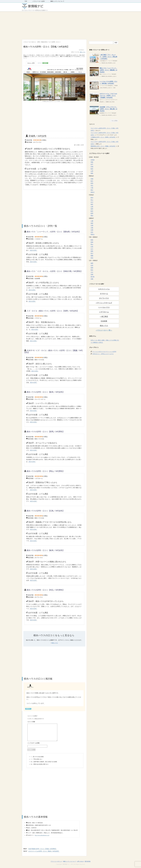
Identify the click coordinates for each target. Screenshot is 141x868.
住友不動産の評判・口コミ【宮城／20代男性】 (42, 849)
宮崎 (92, 274)
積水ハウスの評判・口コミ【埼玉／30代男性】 (45, 590)
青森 (92, 162)
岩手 (92, 164)
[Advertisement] (70, 25)
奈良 (92, 232)
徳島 (92, 251)
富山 (92, 200)
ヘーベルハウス (104, 307)
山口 (92, 249)
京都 (92, 225)
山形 (92, 171)
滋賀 (92, 223)
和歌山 (93, 234)
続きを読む (34, 250)
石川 (92, 202)
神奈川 (93, 192)
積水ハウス (83, 52)
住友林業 (104, 321)
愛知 (92, 216)
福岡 (92, 263)
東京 (92, 190)
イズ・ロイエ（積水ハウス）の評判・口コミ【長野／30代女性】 (53, 311)
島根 (92, 242)
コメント (43, 63)
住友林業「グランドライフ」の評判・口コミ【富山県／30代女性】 (108, 109)
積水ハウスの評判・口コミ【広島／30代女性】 (45, 511)
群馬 (92, 183)
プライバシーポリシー (56, 861)
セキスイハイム (104, 289)
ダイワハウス (104, 298)
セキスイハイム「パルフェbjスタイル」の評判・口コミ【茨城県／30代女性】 (108, 96)
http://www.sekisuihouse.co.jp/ (42, 835)
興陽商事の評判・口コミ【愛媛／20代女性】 (103, 146)
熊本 (92, 270)
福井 (92, 204)
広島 (92, 247)
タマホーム (104, 294)
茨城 (92, 179)
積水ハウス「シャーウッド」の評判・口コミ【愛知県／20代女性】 (54, 232)
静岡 (92, 213)
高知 (92, 258)
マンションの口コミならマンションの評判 (104, 352)
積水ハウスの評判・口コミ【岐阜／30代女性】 (45, 392)
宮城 (92, 167)
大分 (92, 272)
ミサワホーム (104, 312)
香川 (92, 253)
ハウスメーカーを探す (39, 1)
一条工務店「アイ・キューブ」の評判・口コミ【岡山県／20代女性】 (108, 57)
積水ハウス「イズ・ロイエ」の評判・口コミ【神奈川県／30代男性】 (54, 271)
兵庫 (92, 230)
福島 (92, 173)
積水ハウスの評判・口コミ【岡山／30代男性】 (45, 471)
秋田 (92, 169)
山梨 (92, 207)
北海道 (93, 160)
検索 (116, 43)
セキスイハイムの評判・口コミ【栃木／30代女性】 (44, 851)
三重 (92, 221)
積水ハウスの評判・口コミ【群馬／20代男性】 (45, 432)
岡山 (92, 244)
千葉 (92, 188)
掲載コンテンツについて (57, 1)
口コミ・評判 (31, 63)
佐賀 (92, 265)
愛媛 (92, 256)
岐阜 (92, 211)
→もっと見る (114, 121)
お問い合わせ (80, 861)
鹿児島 (93, 277)
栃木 (92, 181)
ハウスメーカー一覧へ (104, 330)
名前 (55, 743)
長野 (92, 209)
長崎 (92, 268)
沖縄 (92, 279)
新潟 (92, 198)
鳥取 (92, 240)
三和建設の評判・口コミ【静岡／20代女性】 (103, 137)
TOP (26, 1)
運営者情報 (88, 861)
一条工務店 (104, 317)
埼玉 (92, 185)
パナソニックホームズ (104, 303)
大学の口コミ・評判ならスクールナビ (103, 354)
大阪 (92, 228)
